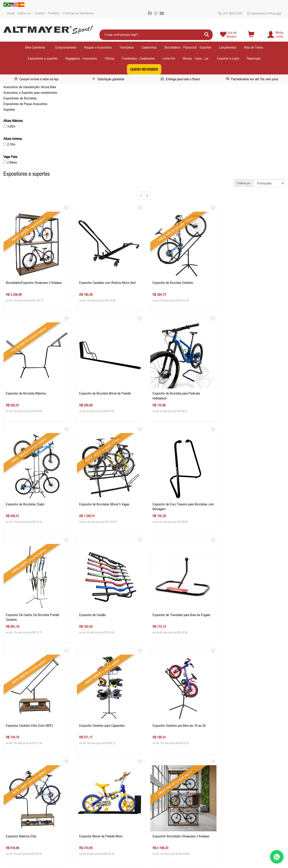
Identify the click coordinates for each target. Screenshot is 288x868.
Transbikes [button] (127, 47)
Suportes (9, 109)
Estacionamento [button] (66, 47)
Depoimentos (18, 812)
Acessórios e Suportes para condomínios (30, 92)
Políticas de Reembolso (79, 13)
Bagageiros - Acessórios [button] (81, 58)
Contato (39, 13)
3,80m (9, 126)
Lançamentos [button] (228, 47)
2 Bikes (10, 162)
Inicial (11, 13)
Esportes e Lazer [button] (228, 58)
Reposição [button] (254, 58)
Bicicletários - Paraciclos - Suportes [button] (188, 47)
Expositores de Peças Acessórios (25, 104)
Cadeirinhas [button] (149, 47)
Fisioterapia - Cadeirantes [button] (138, 58)
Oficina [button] (109, 58)
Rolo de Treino (254, 47)
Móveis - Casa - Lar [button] (196, 58)
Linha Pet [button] (169, 58)
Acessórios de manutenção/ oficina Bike (30, 87)
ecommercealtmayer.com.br (107, 812)
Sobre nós (24, 13)
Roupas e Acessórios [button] (98, 47)
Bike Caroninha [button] (35, 47)
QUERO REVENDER (144, 69)
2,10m (9, 144)
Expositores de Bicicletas (20, 98)
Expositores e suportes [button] (43, 58)
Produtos (54, 13)
